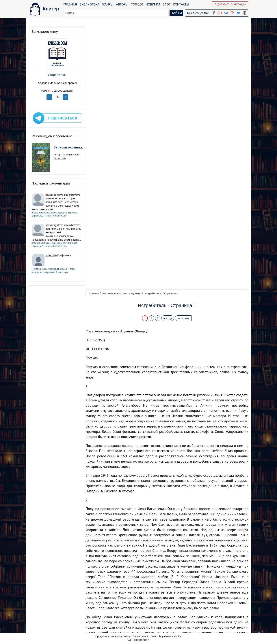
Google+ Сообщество (152, 606)
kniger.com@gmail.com (213, 597)
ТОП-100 (137, 4)
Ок (130, 640)
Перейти (173, 570)
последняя (184, 55)
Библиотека (89, 4)
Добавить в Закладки (230, 4)
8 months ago (60, 215)
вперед (168, 55)
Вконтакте (144, 611)
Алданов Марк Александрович (56, 83)
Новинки (153, 4)
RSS (140, 630)
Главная (70, 4)
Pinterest (143, 616)
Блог (167, 4)
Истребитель (56, 75)
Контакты (181, 4)
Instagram (144, 625)
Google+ (143, 602)
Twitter (142, 621)
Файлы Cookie (199, 606)
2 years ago (62, 275)
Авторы (122, 4)
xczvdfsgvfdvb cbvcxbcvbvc (63, 194)
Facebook (143, 597)
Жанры (108, 4)
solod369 (51, 259)
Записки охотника (61, 149)
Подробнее (142, 640)
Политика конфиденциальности (211, 602)
